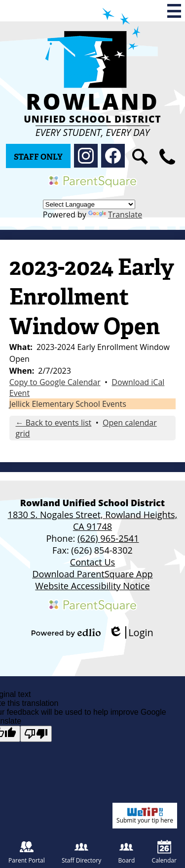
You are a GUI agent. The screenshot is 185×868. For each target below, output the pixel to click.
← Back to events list (54, 423)
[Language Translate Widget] (89, 204)
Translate (115, 215)
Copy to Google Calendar (55, 382)
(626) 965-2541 (108, 538)
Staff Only (38, 157)
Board (126, 852)
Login (131, 632)
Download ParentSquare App (92, 574)
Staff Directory (81, 852)
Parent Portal (27, 852)
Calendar (164, 852)
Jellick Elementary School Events (68, 404)
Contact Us (92, 562)
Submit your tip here (145, 816)
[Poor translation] (36, 734)
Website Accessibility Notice (92, 586)
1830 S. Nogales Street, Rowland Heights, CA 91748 (93, 521)
